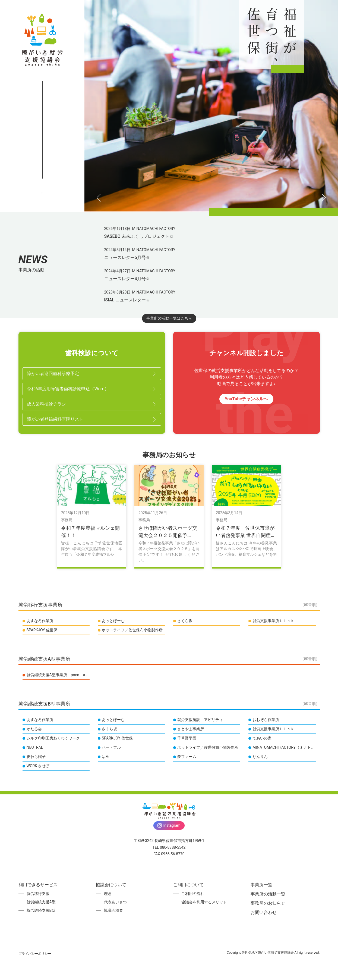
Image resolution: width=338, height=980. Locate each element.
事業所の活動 (42, 258)
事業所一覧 (42, 243)
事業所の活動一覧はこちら (169, 415)
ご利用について (42, 229)
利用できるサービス (42, 199)
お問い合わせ (42, 287)
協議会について (42, 214)
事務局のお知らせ (42, 273)
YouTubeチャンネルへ (246, 496)
